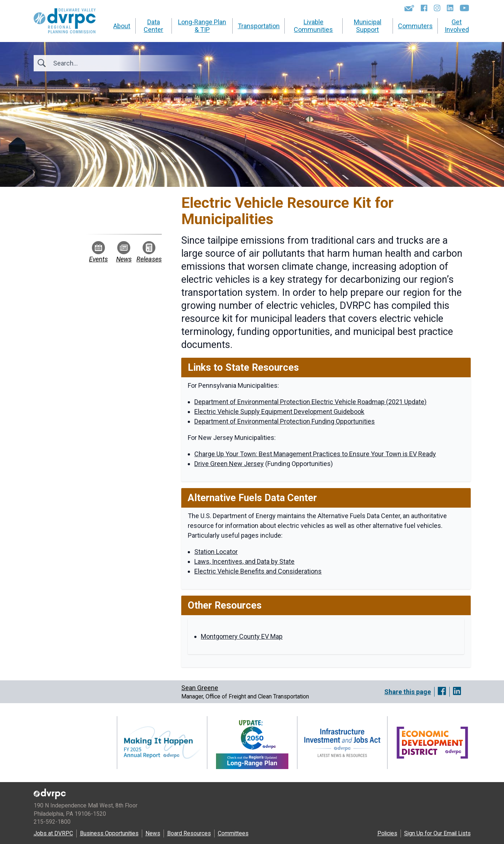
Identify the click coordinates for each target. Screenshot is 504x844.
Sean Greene (200, 688)
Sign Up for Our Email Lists (437, 833)
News (124, 252)
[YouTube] (464, 8)
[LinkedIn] (450, 8)
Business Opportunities (109, 833)
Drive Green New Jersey (229, 464)
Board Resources (189, 833)
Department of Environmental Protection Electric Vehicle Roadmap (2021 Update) (310, 402)
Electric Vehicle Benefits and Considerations (258, 571)
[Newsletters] (409, 8)
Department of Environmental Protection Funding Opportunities (285, 421)
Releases (149, 252)
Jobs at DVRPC (53, 833)
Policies (387, 833)
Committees (233, 833)
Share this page (408, 692)
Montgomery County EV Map (242, 636)
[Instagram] (437, 8)
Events (98, 252)
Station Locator (216, 552)
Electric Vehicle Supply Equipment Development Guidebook (279, 411)
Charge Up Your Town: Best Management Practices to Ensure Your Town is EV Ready (315, 454)
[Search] (92, 63)
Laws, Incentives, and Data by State (244, 561)
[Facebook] (424, 8)
